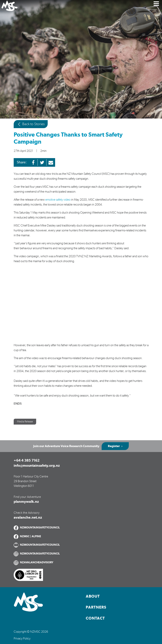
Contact (95, 618)
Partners (96, 607)
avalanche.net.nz (28, 518)
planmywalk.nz (26, 502)
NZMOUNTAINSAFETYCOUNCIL (40, 528)
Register (114, 446)
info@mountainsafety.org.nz (37, 466)
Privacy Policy (22, 639)
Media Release (25, 422)
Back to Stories (31, 124)
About (93, 596)
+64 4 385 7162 (27, 461)
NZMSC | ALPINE (30, 536)
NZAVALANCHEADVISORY (37, 562)
